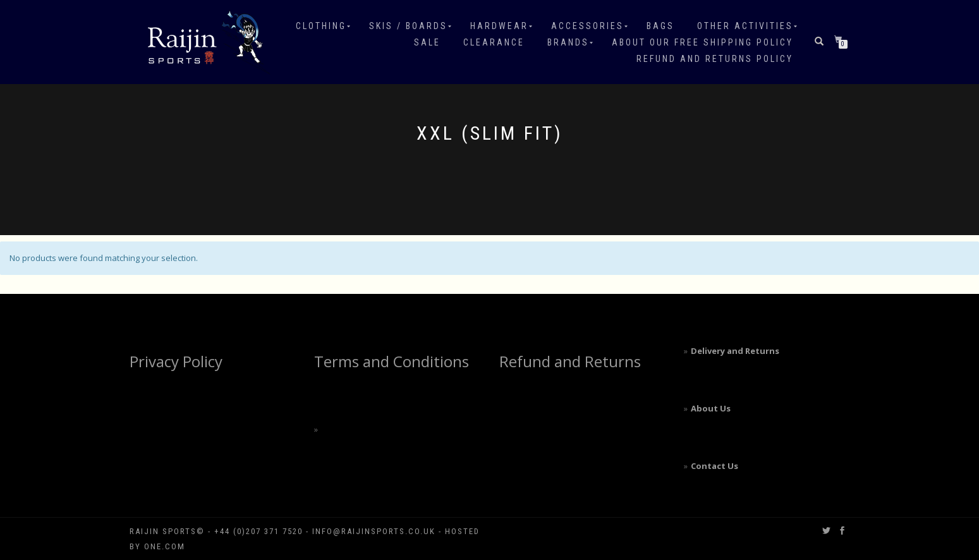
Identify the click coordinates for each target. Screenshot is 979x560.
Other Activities (745, 26)
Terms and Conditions (392, 361)
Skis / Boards (408, 26)
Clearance (494, 42)
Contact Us (714, 466)
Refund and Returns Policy (715, 59)
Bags (660, 26)
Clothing (321, 26)
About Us (711, 408)
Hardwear (499, 26)
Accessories (587, 26)
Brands (568, 42)
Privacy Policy (176, 361)
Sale (427, 42)
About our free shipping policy (702, 42)
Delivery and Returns (735, 351)
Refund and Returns (570, 361)
